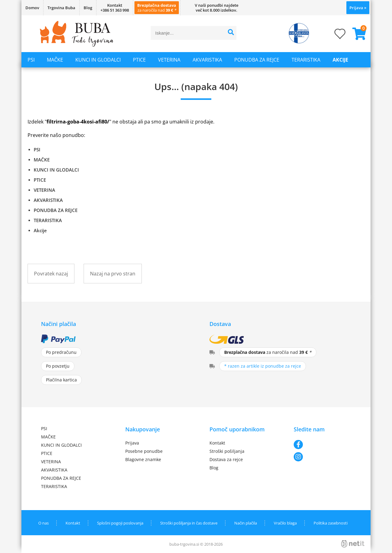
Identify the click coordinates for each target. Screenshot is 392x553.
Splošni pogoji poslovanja (120, 523)
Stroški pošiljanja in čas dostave (189, 523)
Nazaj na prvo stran (113, 274)
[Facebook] (322, 445)
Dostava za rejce (226, 459)
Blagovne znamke (143, 459)
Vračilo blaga (285, 523)
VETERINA (169, 60)
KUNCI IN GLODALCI (98, 60)
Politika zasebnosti (331, 523)
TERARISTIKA (306, 60)
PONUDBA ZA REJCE (257, 60)
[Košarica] (357, 34)
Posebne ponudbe (144, 451)
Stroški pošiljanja (227, 451)
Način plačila (246, 523)
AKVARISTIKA (207, 60)
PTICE (139, 60)
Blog (88, 8)
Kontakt (217, 443)
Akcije (340, 60)
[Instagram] (322, 457)
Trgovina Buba (61, 8)
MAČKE (55, 60)
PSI (31, 60)
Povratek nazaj (51, 274)
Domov (32, 8)
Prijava (358, 8)
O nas (43, 523)
